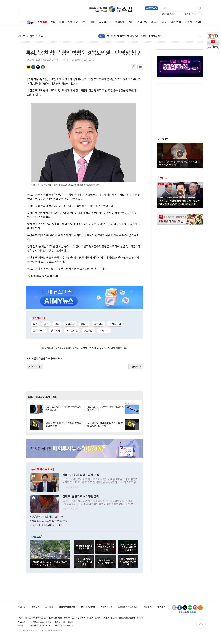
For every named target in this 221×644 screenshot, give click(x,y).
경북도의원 (72, 331)
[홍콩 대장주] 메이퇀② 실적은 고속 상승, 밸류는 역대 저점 (105, 424)
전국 (165, 22)
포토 (53, 22)
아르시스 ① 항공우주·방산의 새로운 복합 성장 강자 (105, 408)
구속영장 (70, 324)
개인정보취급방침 (67, 607)
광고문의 (161, 607)
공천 (46, 324)
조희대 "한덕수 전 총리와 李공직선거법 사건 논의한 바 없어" (179, 163)
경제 (84, 22)
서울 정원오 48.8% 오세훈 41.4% (49, 521)
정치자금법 (115, 324)
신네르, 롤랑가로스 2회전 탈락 (81, 496)
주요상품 (36, 607)
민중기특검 (39, 331)
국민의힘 (99, 324)
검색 (200, 8)
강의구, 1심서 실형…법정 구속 (81, 475)
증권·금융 (142, 22)
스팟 (162, 178)
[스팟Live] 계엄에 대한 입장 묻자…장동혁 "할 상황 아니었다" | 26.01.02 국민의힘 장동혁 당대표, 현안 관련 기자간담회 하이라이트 (180, 202)
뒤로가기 (36, 367)
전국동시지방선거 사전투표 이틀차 (84, 547)
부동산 (155, 22)
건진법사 (55, 331)
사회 (93, 22)
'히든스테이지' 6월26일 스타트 (48, 525)
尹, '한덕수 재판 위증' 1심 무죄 (48, 516)
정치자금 (104, 331)
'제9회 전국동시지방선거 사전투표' (106, 562)
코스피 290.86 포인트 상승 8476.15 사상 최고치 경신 (128, 547)
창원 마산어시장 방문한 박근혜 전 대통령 (106, 547)
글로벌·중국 (105, 22)
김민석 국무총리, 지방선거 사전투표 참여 (84, 562)
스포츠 (188, 22)
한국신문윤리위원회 (187, 613)
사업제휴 (49, 607)
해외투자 (120, 22)
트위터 (38, 67)
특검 (35, 324)
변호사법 (89, 331)
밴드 (43, 67)
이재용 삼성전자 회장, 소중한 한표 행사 (128, 562)
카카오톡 (29, 67)
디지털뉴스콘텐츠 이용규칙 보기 (46, 358)
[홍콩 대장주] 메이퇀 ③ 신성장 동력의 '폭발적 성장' (63, 424)
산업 (131, 22)
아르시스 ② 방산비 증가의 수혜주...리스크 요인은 (63, 408)
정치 (62, 22)
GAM (198, 22)
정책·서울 (73, 22)
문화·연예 (176, 22)
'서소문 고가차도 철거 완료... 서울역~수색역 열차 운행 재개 (50, 563)
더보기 (199, 36)
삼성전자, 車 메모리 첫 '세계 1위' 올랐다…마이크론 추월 (134, 36)
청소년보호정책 (88, 607)
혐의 (57, 324)
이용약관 (148, 607)
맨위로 (135, 367)
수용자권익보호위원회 (128, 607)
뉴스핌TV (163, 139)
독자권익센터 (106, 607)
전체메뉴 (21, 22)
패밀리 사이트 (190, 14)
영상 (42, 22)
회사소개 (22, 607)
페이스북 (33, 67)
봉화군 (84, 324)
